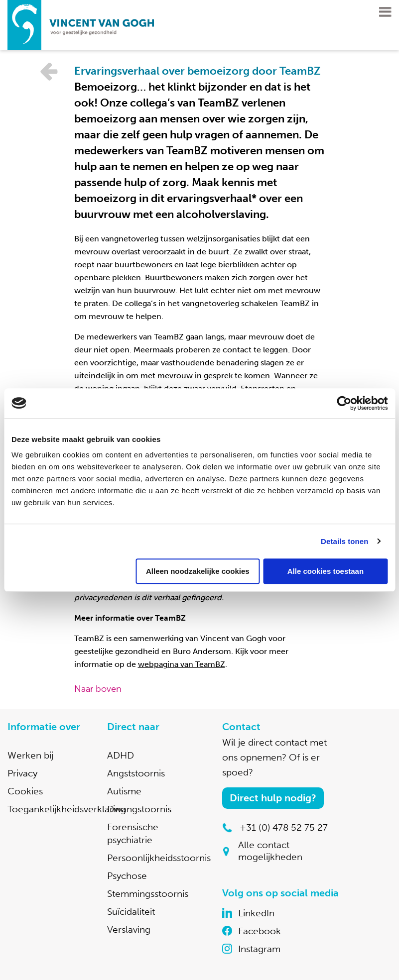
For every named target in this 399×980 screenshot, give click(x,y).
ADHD (121, 755)
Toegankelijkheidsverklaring (67, 809)
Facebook (260, 931)
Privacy (22, 773)
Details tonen (344, 541)
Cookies (25, 791)
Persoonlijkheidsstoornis (159, 858)
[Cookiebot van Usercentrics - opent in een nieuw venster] (344, 403)
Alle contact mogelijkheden (270, 851)
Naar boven (98, 689)
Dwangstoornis (139, 809)
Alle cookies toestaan (326, 571)
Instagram (259, 949)
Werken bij (30, 755)
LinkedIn (256, 913)
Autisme (124, 791)
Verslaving (129, 929)
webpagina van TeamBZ (182, 664)
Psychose (127, 876)
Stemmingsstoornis (148, 894)
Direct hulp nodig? (273, 798)
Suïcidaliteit (131, 912)
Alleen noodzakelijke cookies (198, 571)
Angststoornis (136, 773)
